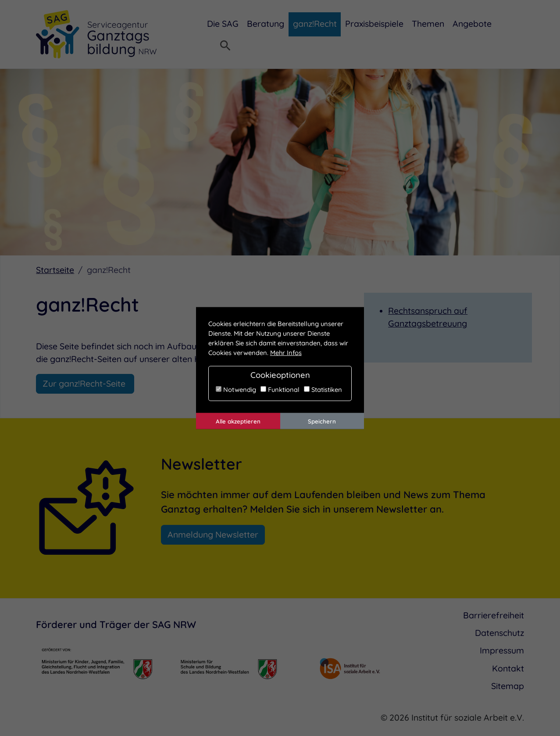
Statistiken (323, 389)
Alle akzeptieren (238, 421)
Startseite (55, 270)
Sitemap (508, 686)
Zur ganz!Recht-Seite (85, 384)
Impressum (502, 650)
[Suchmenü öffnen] (225, 47)
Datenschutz (499, 633)
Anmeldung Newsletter (213, 535)
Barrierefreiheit (494, 615)
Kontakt (508, 668)
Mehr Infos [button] (286, 353)
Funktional (280, 389)
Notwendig (236, 389)
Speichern (322, 421)
